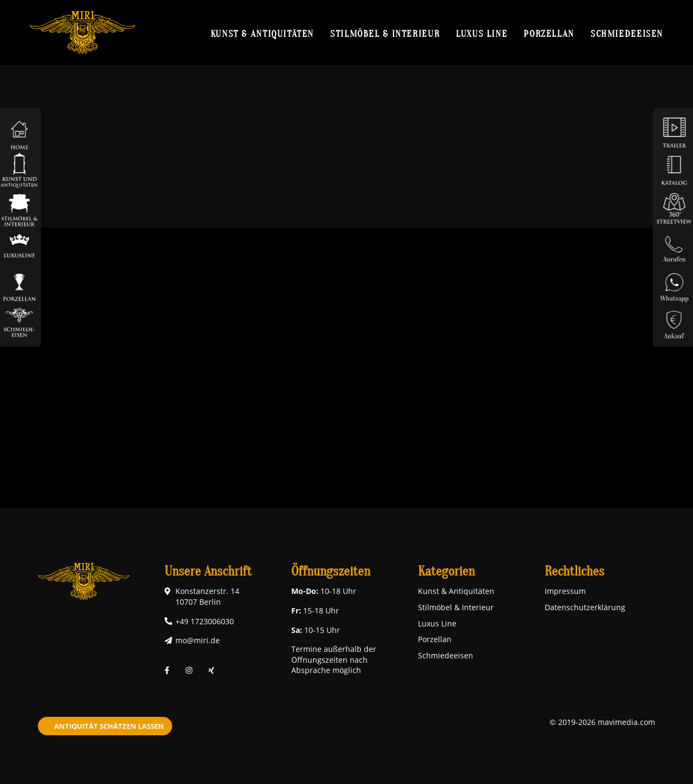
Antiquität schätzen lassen (109, 726)
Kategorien (446, 571)
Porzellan (549, 34)
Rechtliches (574, 571)
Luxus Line (482, 34)
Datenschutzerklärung (585, 607)
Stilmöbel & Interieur (385, 34)
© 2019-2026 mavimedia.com (602, 722)
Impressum (565, 591)
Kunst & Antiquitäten (262, 34)
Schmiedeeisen (627, 34)
